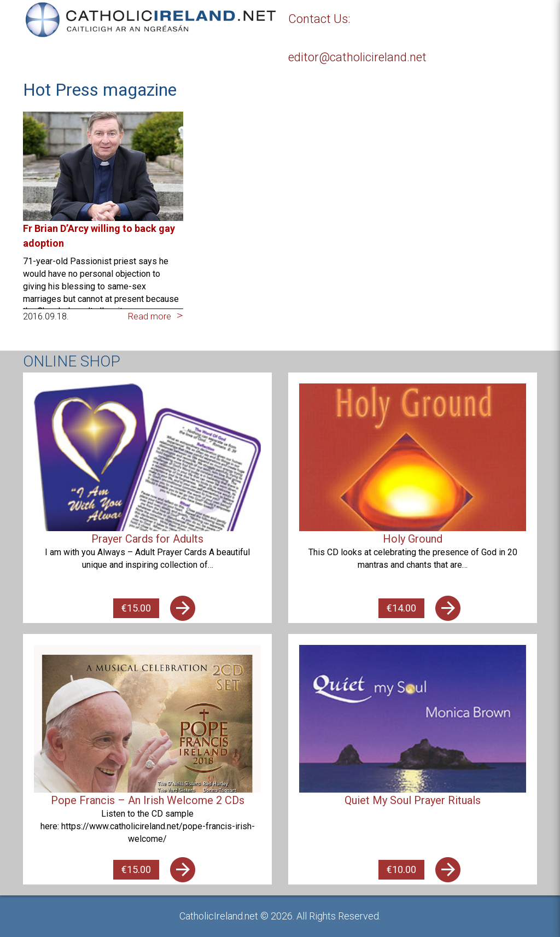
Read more (150, 316)
